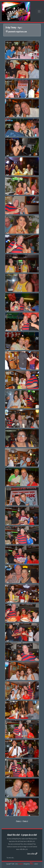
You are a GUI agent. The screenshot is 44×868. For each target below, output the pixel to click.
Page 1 (19, 821)
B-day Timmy (9, 43)
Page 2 (25, 821)
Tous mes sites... (10, 858)
